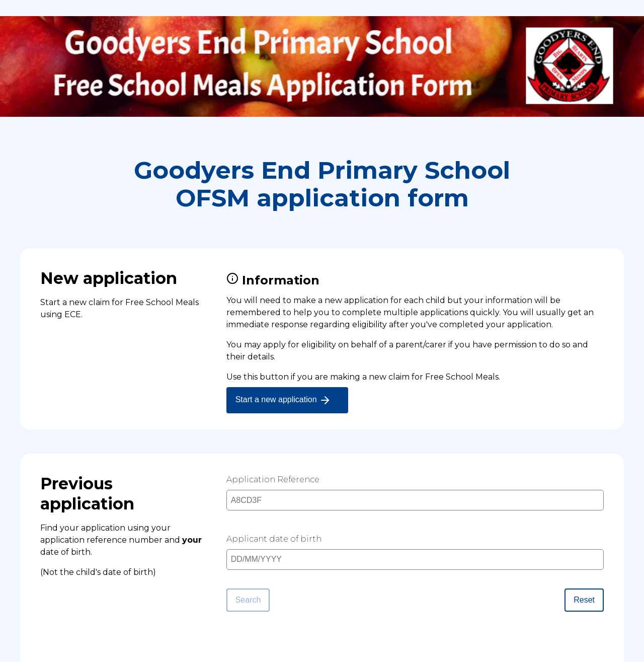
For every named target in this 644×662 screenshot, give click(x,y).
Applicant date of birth (274, 539)
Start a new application (283, 400)
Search (248, 600)
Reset (584, 600)
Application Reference (273, 480)
